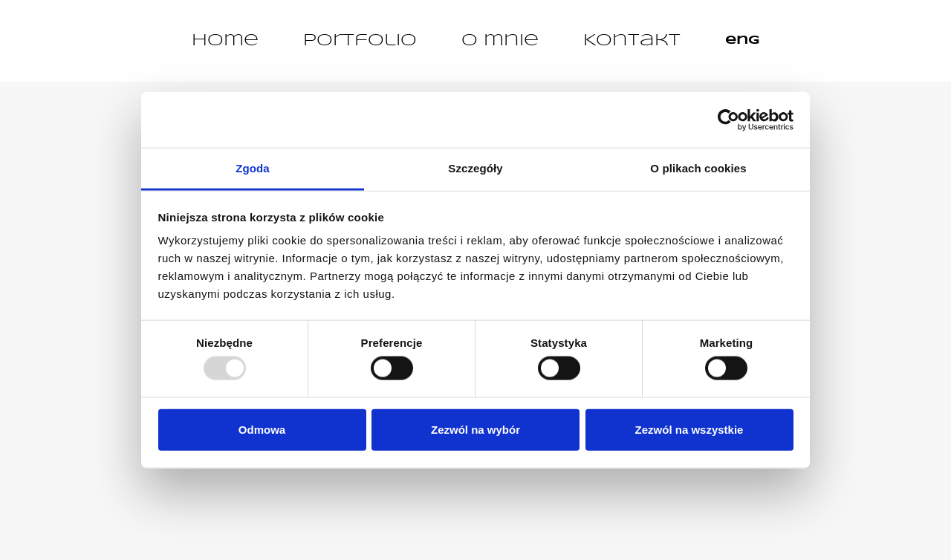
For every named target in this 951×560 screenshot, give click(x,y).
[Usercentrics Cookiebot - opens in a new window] (728, 120)
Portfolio (360, 41)
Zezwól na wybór (475, 429)
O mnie (500, 41)
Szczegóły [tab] (475, 168)
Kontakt (632, 41)
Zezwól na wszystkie (689, 429)
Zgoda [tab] (253, 168)
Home (225, 41)
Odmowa (262, 429)
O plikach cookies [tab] (698, 168)
